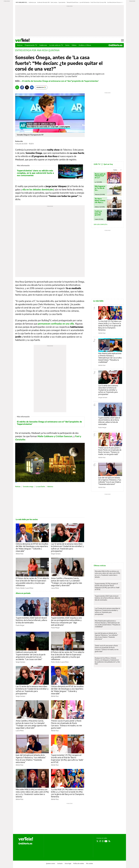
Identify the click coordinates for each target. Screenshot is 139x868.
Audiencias (43, 45)
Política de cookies (79, 863)
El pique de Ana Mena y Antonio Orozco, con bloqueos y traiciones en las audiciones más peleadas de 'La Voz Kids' (107, 661)
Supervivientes (62, 2)
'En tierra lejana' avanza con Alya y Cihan (100, 201)
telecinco (50, 487)
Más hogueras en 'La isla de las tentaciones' (100, 188)
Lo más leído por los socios (27, 519)
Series (67, 45)
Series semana (54, 2)
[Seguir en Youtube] (106, 841)
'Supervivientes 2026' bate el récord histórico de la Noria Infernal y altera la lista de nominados (31, 620)
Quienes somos (51, 863)
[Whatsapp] (17, 87)
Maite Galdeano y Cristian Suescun (55, 436)
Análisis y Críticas (85, 45)
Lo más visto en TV (56, 45)
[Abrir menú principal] (122, 40)
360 (16, 483)
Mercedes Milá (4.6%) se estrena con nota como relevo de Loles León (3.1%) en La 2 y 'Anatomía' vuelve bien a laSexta (32, 793)
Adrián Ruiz (19, 554)
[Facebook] (22, 87)
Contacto (60, 863)
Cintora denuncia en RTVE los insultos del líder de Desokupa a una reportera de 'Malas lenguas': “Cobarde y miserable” (32, 547)
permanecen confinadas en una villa (56, 324)
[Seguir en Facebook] (100, 841)
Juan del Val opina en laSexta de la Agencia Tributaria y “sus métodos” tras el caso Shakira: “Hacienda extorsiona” (31, 759)
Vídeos (74, 45)
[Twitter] (27, 87)
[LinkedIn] (32, 87)
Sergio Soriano (56, 554)
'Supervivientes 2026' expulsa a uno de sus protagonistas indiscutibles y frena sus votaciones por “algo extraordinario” (66, 621)
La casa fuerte (40, 487)
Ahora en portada (23, 593)
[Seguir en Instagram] (103, 841)
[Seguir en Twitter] (97, 841)
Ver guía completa (101, 224)
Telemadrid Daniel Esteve (72, 2)
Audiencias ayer (32, 2)
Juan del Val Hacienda (84, 2)
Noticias (20, 45)
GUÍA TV (103, 164)
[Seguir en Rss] (109, 841)
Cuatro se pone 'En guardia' (98, 213)
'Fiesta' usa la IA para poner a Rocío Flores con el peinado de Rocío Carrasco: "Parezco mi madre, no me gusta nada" (110, 451)
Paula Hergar (20, 625)
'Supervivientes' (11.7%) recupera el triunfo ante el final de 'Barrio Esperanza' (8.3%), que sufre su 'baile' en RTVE (67, 759)
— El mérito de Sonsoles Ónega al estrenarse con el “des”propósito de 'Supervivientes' (57, 81)
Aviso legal (68, 863)
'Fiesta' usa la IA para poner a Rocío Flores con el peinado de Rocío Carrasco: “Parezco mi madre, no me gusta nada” (66, 724)
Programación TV (31, 45)
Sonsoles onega (28, 487)
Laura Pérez (29, 588)
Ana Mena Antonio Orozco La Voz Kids (117, 2)
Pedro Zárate (20, 588)
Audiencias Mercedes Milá (43, 2)
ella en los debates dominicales (38, 189)
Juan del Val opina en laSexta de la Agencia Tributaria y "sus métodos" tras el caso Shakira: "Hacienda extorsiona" (110, 481)
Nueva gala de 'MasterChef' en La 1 (100, 176)
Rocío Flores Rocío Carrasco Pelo (98, 2)
